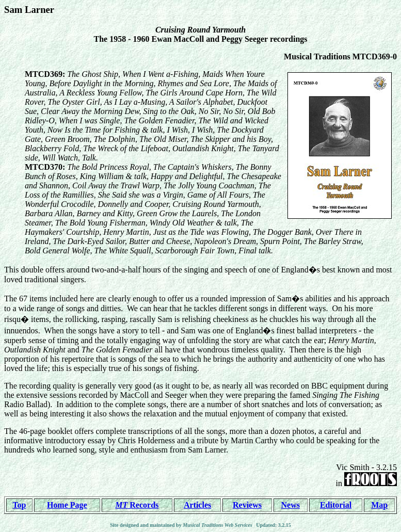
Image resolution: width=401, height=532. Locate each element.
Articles (197, 505)
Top (19, 505)
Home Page (67, 505)
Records (137, 505)
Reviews (247, 505)
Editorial (336, 505)
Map (379, 505)
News (291, 505)
